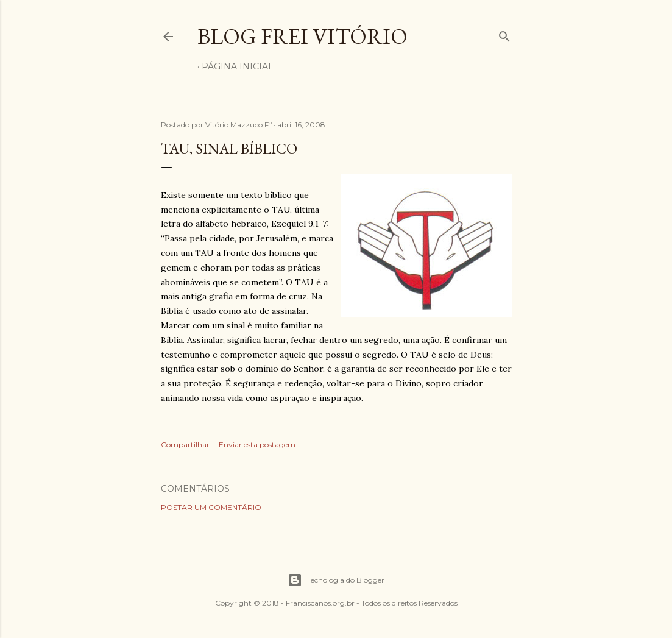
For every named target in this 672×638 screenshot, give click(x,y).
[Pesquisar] (504, 34)
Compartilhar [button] (185, 445)
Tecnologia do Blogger (336, 580)
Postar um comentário (211, 507)
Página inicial (238, 66)
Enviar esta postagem (257, 445)
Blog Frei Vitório (302, 36)
